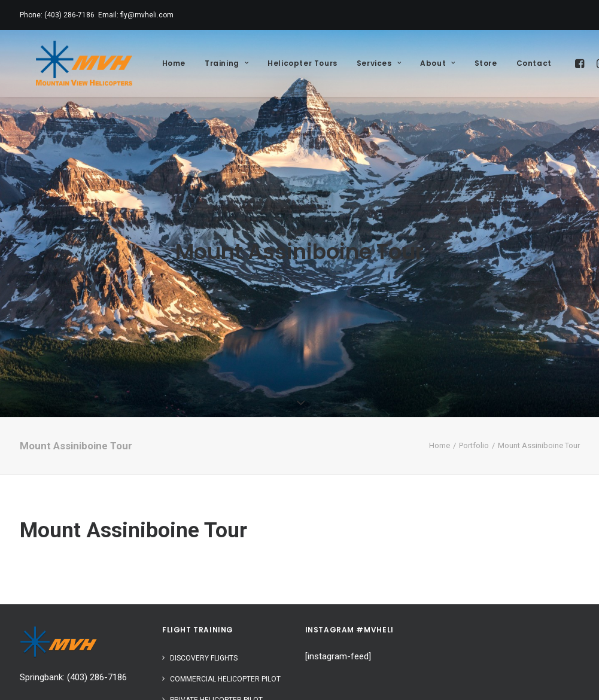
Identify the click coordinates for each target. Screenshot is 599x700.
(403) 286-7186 (69, 15)
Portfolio (474, 402)
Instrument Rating (205, 677)
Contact (517, 63)
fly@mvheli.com (147, 15)
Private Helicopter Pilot (216, 656)
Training (210, 63)
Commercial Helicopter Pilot (225, 635)
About (421, 63)
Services (362, 63)
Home (157, 63)
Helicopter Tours (286, 63)
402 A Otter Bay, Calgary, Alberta (83, 687)
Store (469, 63)
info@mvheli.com (54, 661)
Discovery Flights (204, 614)
